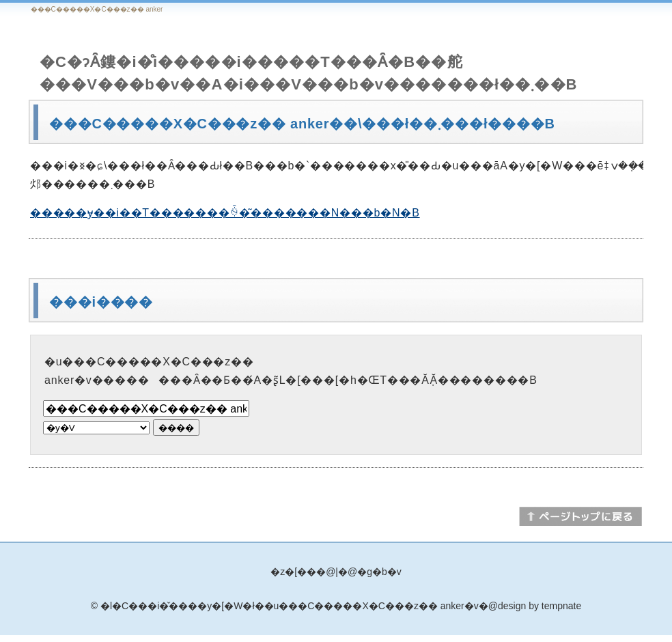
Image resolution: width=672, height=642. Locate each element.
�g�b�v (379, 572)
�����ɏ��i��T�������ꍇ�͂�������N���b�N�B (225, 213)
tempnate (561, 606)
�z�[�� (293, 572)
